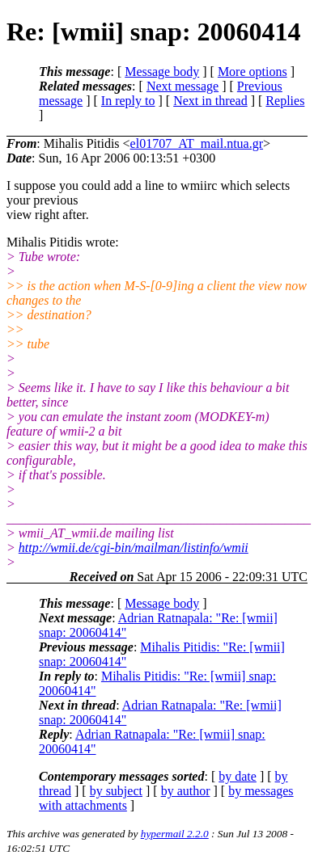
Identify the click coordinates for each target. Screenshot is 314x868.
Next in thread (210, 101)
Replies (285, 101)
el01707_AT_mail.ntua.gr (197, 143)
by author (186, 791)
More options (252, 72)
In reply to (128, 101)
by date (238, 776)
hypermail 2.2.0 (175, 834)
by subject (116, 791)
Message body (162, 72)
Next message (182, 86)
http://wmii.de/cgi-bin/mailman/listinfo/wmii (134, 548)
